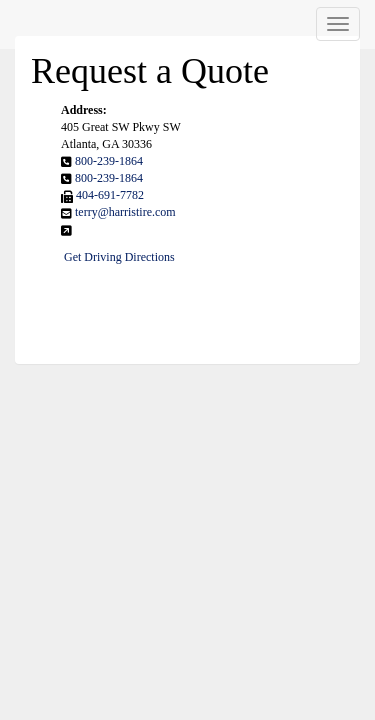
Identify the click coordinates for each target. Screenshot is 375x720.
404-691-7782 (110, 195)
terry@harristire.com (125, 212)
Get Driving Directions (119, 257)
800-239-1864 (109, 161)
